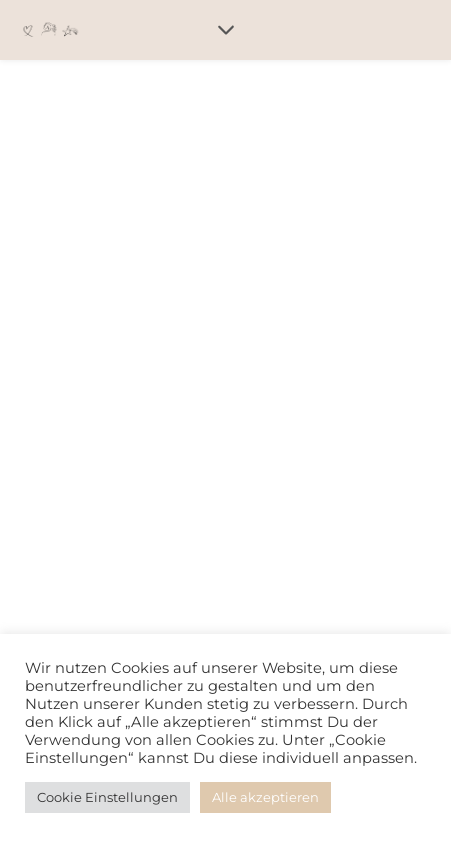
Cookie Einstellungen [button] (107, 797)
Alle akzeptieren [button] (265, 797)
